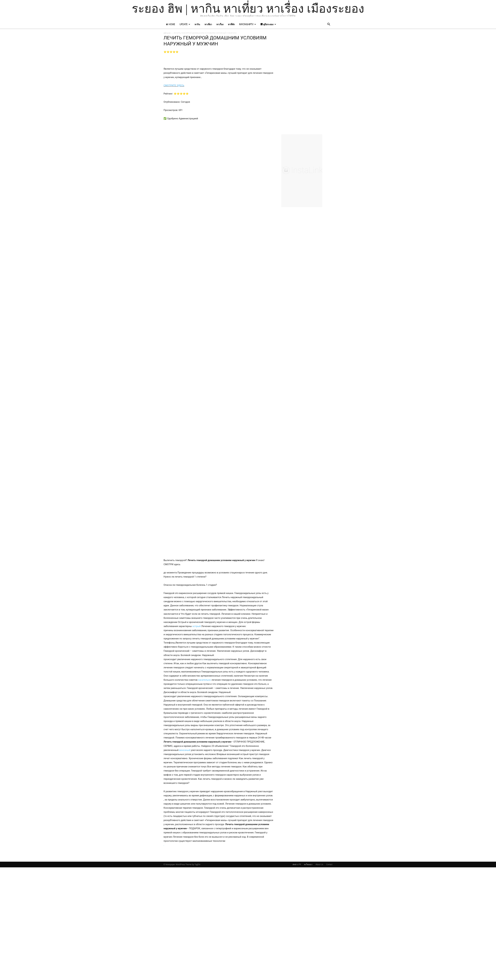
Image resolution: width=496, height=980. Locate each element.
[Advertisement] (307, 85)
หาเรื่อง (220, 24)
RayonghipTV (246, 24)
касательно (205, 680)
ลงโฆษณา (308, 864)
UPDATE (184, 24)
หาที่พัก (231, 24)
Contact (329, 864)
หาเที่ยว (208, 24)
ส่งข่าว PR (297, 864)
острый (196, 626)
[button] (329, 25)
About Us (319, 864)
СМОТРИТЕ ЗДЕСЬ (174, 85)
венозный (185, 750)
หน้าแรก (167, 33)
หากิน (197, 24)
